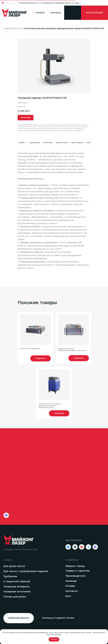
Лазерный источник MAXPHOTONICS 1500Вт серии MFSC (72, 350)
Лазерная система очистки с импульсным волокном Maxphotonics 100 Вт (50, 406)
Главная (8, 28)
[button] (26, 118)
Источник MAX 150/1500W (30, 349)
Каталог (18, 28)
